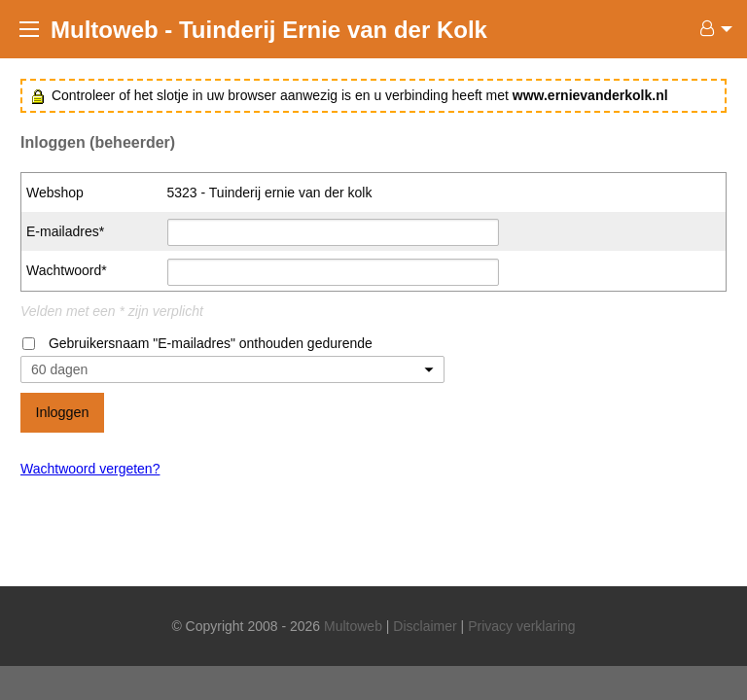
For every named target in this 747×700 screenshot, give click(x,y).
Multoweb (353, 626)
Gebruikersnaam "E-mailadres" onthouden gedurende (211, 343)
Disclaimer (425, 626)
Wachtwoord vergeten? (90, 469)
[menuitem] (711, 29)
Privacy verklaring (521, 626)
